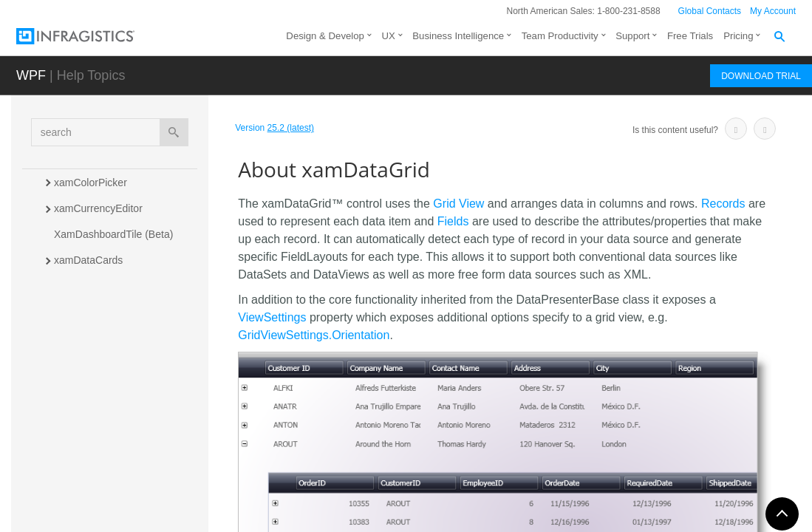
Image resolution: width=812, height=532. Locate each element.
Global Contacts (710, 11)
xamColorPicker (91, 183)
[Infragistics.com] (90, 36)
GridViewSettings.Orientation (314, 335)
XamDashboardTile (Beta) (113, 234)
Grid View (458, 204)
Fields (453, 221)
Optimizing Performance (123, 505)
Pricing (738, 36)
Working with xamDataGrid (129, 454)
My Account (773, 11)
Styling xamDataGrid (115, 480)
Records (723, 204)
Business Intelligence (458, 36)
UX (388, 36)
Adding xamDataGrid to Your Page (134, 395)
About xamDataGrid (116, 361)
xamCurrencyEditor (98, 208)
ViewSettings (272, 317)
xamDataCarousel (95, 286)
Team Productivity (560, 36)
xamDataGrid (86, 338)
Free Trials (690, 36)
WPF (31, 75)
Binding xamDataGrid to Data (134, 428)
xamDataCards (88, 260)
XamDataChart (88, 312)
